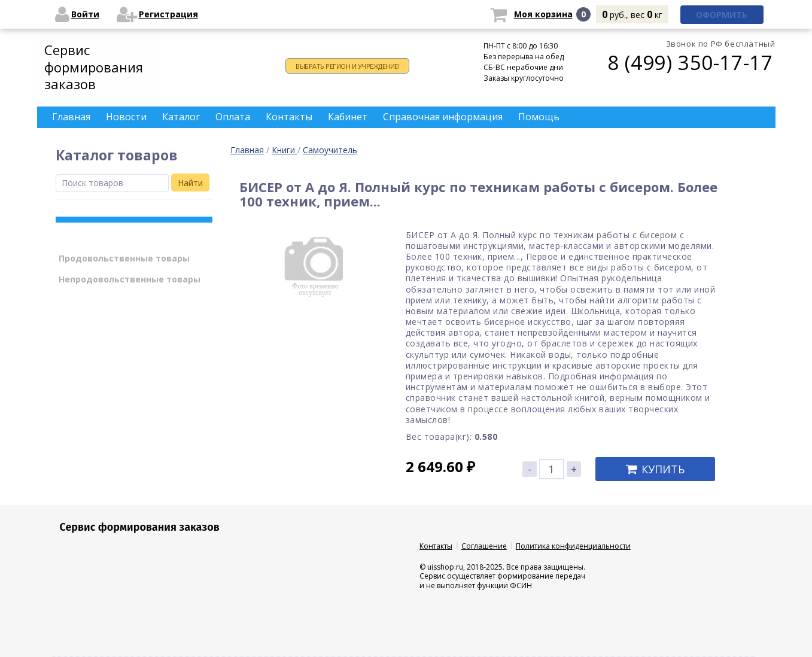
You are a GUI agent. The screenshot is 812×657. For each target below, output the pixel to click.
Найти (190, 183)
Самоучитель (330, 150)
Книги (285, 150)
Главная (247, 150)
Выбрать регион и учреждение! (347, 66)
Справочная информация (443, 117)
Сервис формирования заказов (94, 67)
